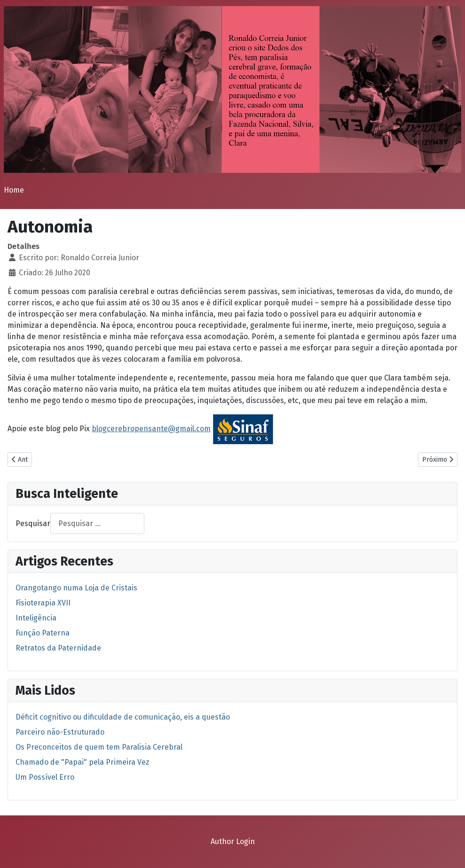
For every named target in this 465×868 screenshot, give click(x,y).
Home (14, 190)
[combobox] (97, 523)
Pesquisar (33, 523)
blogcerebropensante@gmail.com (151, 429)
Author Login (233, 841)
